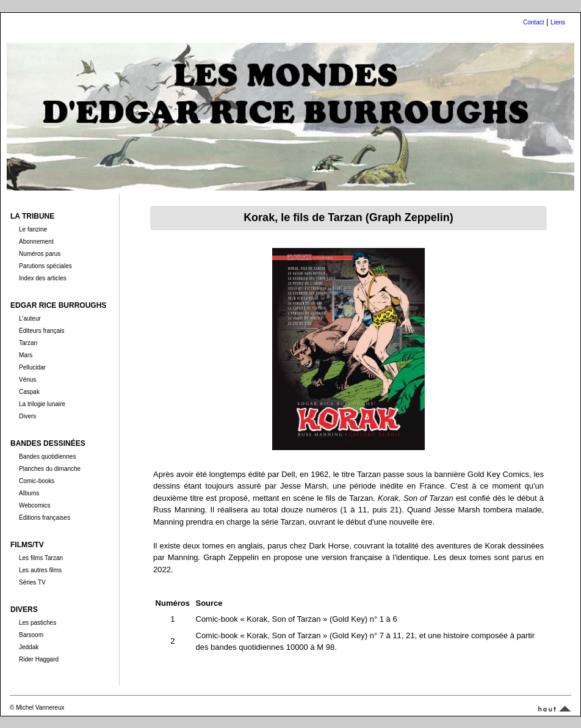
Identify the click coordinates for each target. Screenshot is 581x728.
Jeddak (29, 647)
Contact (533, 22)
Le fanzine (33, 229)
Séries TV (32, 582)
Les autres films (40, 570)
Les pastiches (38, 623)
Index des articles (43, 278)
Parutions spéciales (45, 266)
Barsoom (31, 635)
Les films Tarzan (41, 558)
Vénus (27, 380)
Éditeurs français (41, 331)
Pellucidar (32, 367)
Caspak (29, 392)
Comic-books (37, 481)
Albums (29, 493)
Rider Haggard (39, 659)
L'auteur (30, 318)
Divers (27, 416)
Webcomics (35, 505)
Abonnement (36, 242)
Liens (558, 22)
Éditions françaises (45, 518)
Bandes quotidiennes (47, 457)
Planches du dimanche (50, 469)
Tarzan (28, 343)
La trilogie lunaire (42, 404)
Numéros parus (40, 254)
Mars (26, 355)
